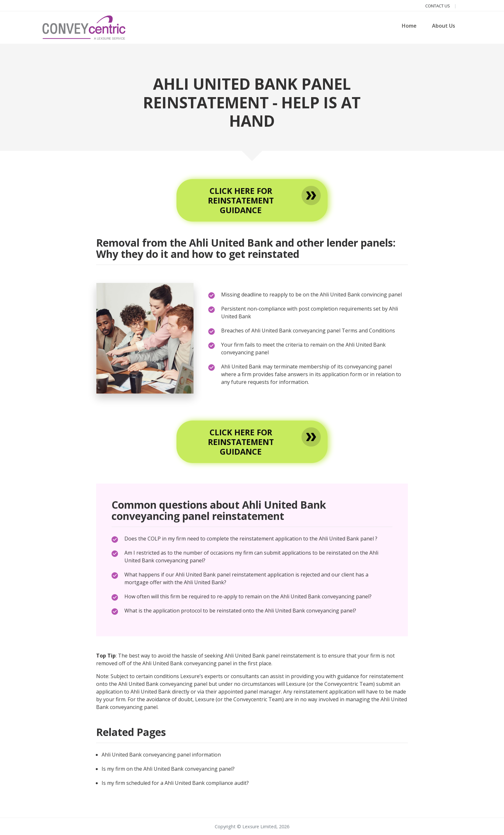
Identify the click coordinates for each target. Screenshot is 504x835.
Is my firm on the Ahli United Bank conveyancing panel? (168, 769)
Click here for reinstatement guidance (241, 200)
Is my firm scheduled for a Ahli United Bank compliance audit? (175, 783)
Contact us (438, 6)
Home (409, 26)
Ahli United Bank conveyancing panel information (161, 755)
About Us (444, 26)
